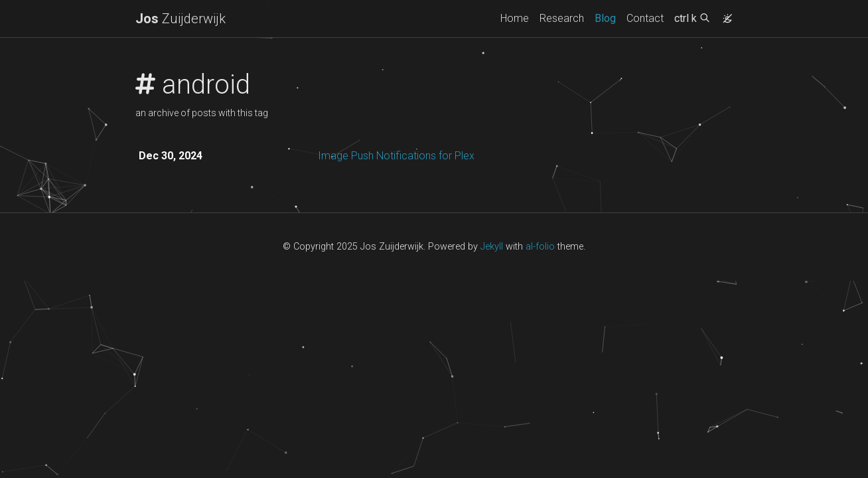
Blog (605, 18)
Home (515, 18)
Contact (645, 18)
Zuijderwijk (181, 19)
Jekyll (492, 247)
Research (562, 18)
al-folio (540, 247)
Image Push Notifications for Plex (396, 156)
